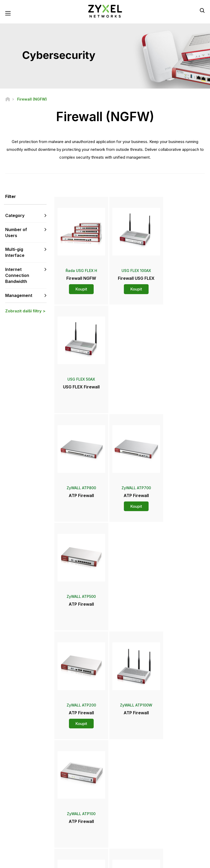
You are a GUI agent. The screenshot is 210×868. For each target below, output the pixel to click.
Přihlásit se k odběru (33, 798)
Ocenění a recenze (128, 806)
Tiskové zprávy (125, 797)
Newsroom (124, 788)
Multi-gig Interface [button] (15, 253)
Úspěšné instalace (175, 823)
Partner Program (174, 776)
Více (130, 629)
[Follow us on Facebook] (12, 830)
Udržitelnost (171, 814)
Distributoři (122, 776)
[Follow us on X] (12, 837)
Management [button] (19, 295)
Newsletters (123, 814)
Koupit (79, 285)
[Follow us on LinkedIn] (39, 830)
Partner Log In (172, 767)
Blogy (118, 823)
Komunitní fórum (78, 776)
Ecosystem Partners (177, 785)
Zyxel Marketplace (128, 767)
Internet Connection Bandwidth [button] (17, 276)
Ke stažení (74, 785)
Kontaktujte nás (105, 728)
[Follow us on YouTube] (26, 830)
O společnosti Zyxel (177, 806)
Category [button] (15, 216)
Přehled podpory (79, 767)
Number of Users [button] (16, 233)
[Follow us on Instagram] (25, 837)
